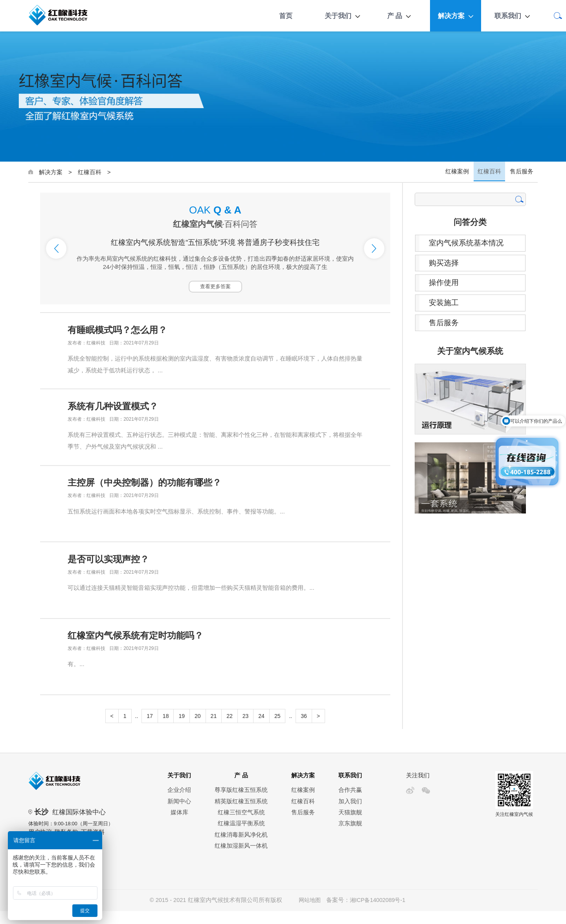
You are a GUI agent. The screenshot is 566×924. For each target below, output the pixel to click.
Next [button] (374, 248)
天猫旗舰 (350, 825)
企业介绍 (179, 803)
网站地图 (309, 913)
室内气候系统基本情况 (469, 243)
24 (261, 729)
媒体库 (179, 825)
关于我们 (338, 16)
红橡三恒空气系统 (241, 825)
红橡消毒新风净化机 (241, 848)
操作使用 (446, 284)
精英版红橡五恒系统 (241, 814)
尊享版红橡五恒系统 (241, 803)
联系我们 (508, 16)
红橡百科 (90, 172)
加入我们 (350, 814)
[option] (215, 248)
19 (182, 729)
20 (198, 729)
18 (166, 729)
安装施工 (446, 305)
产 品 (395, 16)
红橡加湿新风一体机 (241, 859)
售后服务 (522, 172)
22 (230, 729)
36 (304, 729)
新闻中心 (179, 814)
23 (246, 729)
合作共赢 (350, 803)
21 (214, 729)
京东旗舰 (350, 836)
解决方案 (451, 16)
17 (150, 729)
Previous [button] (56, 248)
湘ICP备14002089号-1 (378, 913)
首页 (286, 16)
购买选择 (446, 264)
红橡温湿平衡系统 (241, 836)
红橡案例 (459, 172)
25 (277, 729)
